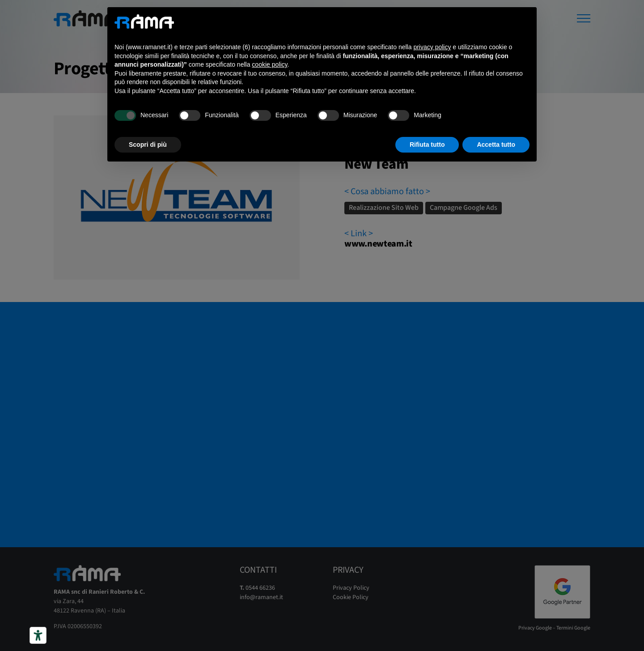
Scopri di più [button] (148, 145)
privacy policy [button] (432, 47)
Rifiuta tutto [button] (427, 145)
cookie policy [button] (269, 64)
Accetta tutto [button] (496, 145)
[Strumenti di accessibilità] (38, 635)
